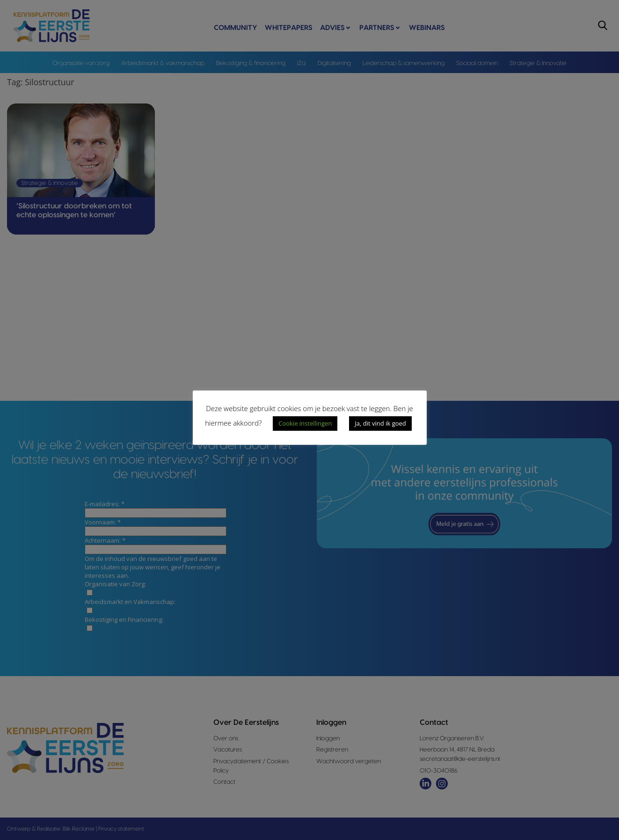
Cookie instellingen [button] (305, 423)
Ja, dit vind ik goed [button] (380, 423)
